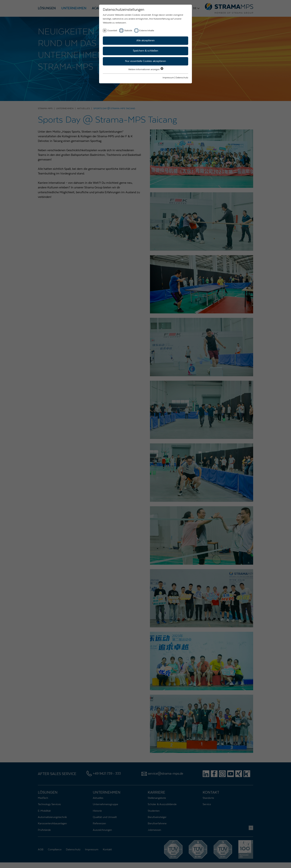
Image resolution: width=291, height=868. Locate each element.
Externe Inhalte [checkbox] (147, 31)
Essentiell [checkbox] (112, 31)
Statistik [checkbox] (128, 31)
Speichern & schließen (145, 51)
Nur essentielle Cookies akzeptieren (145, 61)
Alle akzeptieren (145, 41)
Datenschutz (182, 78)
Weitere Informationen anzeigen (146, 69)
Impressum (168, 78)
